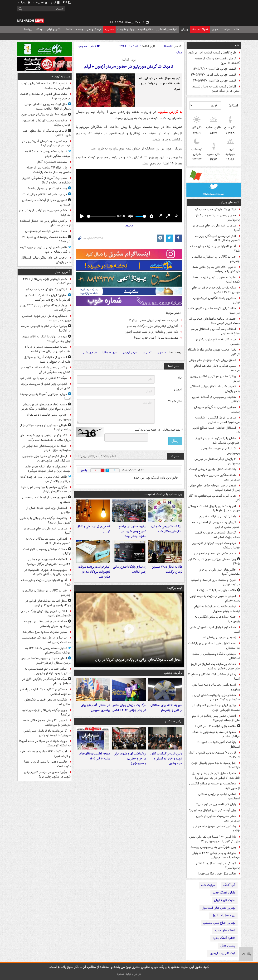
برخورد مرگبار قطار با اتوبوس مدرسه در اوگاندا (46, 328)
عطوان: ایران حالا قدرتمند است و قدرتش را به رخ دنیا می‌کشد (48, 298)
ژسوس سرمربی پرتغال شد (219, 637)
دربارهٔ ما (24, 3)
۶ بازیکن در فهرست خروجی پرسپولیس (221, 451)
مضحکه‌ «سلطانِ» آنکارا (52, 162)
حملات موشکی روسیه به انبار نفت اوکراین (47, 552)
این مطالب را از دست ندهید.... (163, 494)
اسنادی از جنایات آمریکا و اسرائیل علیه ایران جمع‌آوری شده (47, 360)
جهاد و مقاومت (126, 29)
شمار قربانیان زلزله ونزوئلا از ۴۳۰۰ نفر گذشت (47, 281)
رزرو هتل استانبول (223, 915)
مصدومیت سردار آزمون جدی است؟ (156, 338)
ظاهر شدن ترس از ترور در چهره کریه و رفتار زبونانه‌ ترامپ (45, 250)
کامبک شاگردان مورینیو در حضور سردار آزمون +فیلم (129, 67)
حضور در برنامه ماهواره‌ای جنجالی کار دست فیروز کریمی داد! (214, 321)
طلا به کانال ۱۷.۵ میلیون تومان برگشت (167, 569)
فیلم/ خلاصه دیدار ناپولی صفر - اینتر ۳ (153, 320)
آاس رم (147, 353)
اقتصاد (69, 29)
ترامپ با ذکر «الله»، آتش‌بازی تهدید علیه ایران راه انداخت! (46, 86)
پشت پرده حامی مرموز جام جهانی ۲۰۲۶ (217, 829)
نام (180, 378)
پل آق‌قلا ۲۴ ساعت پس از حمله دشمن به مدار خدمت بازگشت (49, 170)
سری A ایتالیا (110, 353)
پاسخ (84, 470)
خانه (236, 29)
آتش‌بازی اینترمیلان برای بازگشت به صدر (152, 326)
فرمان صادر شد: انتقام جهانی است (45, 194)
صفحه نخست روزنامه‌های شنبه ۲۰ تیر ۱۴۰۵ (95, 756)
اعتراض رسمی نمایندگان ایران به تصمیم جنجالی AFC (217, 238)
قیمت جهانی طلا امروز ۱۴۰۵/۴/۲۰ (214, 69)
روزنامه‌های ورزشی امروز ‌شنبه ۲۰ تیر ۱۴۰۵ (214, 562)
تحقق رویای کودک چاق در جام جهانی (212, 360)
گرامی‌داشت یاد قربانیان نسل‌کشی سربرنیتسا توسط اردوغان (47, 733)
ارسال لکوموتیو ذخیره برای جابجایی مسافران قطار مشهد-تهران (46, 458)
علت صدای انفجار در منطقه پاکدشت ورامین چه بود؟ (45, 96)
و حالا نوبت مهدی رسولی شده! (47, 188)
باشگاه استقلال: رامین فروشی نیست (213, 469)
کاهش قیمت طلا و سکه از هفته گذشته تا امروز (217, 61)
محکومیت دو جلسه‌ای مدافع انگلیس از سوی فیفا (214, 786)
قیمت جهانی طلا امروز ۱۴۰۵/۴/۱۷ (214, 81)
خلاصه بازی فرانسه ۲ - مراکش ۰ (215, 726)
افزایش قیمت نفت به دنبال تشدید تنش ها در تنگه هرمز (216, 89)
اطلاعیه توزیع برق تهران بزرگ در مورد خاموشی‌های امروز (45, 614)
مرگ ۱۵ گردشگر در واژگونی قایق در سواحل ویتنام (46, 681)
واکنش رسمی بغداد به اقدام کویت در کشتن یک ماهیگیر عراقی (46, 370)
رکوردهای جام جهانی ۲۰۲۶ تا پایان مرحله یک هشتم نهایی (216, 855)
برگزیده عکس (174, 721)
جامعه (80, 29)
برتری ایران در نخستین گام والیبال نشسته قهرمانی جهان (216, 708)
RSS (67, 3)
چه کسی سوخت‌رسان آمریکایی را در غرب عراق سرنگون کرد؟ (46, 144)
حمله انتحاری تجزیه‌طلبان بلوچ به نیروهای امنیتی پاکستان (47, 624)
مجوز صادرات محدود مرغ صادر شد (45, 632)
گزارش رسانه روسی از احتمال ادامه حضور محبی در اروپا (216, 525)
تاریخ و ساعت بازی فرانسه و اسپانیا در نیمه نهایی (215, 582)
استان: (233, 106)
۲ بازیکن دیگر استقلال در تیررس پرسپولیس (217, 461)
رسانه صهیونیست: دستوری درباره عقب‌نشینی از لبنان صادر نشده (48, 349)
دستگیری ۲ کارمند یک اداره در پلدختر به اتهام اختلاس (45, 692)
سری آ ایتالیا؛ (129, 60)
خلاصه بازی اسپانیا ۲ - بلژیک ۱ (216, 590)
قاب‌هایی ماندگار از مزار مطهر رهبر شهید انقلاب (47, 133)
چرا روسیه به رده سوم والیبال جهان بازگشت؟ (216, 765)
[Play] (82, 216)
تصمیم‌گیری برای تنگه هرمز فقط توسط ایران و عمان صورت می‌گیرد (48, 469)
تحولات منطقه (200, 29)
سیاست (226, 29)
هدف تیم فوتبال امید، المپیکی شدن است (215, 629)
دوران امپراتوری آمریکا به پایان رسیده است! (45, 396)
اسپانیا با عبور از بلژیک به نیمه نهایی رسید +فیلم (215, 598)
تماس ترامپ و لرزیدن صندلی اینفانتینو (219, 796)
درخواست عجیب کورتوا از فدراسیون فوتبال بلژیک (216, 545)
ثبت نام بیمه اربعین (222, 953)
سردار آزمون (130, 353)
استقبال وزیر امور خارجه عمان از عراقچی (48, 510)
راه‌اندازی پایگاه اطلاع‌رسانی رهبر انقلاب (130, 569)
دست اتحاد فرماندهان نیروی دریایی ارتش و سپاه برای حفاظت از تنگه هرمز (46, 407)
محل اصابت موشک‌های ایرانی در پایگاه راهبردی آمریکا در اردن (138, 660)
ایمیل (178, 390)
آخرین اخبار (62, 272)
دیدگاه (40, 29)
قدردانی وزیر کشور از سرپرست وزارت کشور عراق (46, 386)
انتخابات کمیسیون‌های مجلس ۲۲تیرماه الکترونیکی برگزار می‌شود (49, 562)
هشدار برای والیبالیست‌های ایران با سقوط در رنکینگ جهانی (216, 697)
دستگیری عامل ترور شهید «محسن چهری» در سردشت (46, 318)
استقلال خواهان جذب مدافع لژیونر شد (216, 430)
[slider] (101, 216)
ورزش (184, 29)
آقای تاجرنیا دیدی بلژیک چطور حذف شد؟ (215, 249)
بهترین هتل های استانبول (219, 908)
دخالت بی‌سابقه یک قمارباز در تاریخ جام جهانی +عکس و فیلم (215, 666)
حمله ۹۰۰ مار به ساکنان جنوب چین (44, 115)
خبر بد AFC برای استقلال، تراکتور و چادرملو (216, 259)
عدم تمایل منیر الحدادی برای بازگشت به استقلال (214, 646)
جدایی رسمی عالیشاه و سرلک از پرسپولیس (218, 218)
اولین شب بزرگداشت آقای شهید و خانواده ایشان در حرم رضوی (166, 759)
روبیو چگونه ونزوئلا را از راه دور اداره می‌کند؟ (46, 712)
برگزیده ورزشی (173, 673)
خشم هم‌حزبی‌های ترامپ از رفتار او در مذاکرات (45, 213)
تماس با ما (41, 3)
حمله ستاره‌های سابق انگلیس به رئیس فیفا (217, 619)
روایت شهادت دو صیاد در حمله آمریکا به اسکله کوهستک (45, 743)
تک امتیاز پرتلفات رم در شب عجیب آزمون (151, 332)
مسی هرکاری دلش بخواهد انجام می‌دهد (217, 368)
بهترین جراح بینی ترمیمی (219, 923)
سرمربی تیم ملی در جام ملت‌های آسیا (216, 228)
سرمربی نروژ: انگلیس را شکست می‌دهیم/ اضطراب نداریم (217, 420)
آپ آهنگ (229, 885)
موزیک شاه (208, 885)
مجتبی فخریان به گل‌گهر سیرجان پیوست (217, 409)
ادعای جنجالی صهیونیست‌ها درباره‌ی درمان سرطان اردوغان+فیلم (46, 661)
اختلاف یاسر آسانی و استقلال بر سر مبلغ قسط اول (215, 331)
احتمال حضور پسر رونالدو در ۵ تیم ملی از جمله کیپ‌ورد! (216, 718)
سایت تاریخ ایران (225, 900)
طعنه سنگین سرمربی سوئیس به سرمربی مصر (217, 477)
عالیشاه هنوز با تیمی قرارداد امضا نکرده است (217, 280)
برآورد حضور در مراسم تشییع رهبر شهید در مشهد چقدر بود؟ (133, 531)
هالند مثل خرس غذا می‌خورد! (217, 874)
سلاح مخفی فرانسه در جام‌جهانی (215, 553)
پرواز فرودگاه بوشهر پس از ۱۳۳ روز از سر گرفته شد (45, 308)
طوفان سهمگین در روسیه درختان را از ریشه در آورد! (45, 428)
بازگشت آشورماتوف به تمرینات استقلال (218, 745)
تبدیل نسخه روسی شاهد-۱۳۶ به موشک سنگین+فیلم (48, 154)
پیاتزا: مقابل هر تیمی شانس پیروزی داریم (215, 379)
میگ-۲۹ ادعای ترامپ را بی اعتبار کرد (44, 378)
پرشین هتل (228, 946)
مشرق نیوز (205, 12)
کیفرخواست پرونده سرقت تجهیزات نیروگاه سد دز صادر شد (94, 572)
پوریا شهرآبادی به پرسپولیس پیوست (213, 847)
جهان (215, 29)
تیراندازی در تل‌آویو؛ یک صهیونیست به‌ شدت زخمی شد (46, 640)
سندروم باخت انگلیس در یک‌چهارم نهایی (216, 300)
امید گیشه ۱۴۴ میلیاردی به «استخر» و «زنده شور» (45, 754)
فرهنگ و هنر (94, 29)
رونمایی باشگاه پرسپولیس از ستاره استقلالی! (216, 656)
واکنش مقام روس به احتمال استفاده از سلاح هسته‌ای (45, 223)
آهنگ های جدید (225, 930)
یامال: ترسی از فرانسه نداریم (218, 516)
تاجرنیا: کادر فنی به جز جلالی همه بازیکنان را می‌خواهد (216, 269)
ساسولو (162, 353)
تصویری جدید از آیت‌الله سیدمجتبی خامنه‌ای (46, 202)
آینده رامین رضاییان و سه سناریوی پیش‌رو (216, 687)
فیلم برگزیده (175, 588)
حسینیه (109, 29)
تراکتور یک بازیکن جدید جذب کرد (215, 209)
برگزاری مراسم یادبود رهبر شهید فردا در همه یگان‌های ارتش (46, 490)
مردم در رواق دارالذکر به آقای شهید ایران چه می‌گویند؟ (46, 339)
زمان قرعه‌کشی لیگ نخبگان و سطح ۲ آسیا (214, 677)
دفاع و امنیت (145, 29)
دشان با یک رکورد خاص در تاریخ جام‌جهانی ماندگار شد (218, 441)
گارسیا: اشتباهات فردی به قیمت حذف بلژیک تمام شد (217, 535)
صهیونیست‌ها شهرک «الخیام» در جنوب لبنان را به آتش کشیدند (48, 572)
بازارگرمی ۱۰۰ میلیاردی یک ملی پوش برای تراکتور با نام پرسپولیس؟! (214, 839)
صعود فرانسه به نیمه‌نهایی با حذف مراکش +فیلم (216, 734)
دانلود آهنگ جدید (224, 893)
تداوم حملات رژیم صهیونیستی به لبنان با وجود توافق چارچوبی (48, 671)
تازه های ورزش (229, 202)
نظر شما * (175, 401)
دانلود (129, 226)
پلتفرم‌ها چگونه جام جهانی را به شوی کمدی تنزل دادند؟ (45, 520)
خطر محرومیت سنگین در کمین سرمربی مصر (218, 818)
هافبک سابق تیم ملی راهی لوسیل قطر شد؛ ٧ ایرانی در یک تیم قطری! (216, 776)
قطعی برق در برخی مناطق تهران (93, 529)
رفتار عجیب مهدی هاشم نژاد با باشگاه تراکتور (214, 352)
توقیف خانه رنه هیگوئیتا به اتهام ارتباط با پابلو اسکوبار (217, 609)
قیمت (235, 46)
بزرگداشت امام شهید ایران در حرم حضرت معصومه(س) (130, 759)
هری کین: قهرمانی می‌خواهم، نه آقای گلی (214, 498)
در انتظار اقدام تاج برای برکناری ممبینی (218, 342)
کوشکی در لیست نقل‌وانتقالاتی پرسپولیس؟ (218, 866)
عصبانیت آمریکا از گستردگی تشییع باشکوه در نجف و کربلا (46, 180)
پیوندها (28, 29)
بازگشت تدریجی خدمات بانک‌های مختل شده (167, 529)
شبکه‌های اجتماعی (167, 29)
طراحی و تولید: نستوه (129, 974)
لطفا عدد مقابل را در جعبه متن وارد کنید (159, 430)
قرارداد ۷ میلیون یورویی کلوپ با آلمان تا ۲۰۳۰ (214, 755)
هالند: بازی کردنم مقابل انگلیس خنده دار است (214, 311)
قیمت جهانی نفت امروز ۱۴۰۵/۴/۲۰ (213, 75)
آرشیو (55, 3)
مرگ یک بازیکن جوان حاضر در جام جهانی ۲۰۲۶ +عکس (216, 290)
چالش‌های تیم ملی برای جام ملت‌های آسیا (220, 572)
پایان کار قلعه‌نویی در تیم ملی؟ (216, 804)
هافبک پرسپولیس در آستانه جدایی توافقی (216, 399)
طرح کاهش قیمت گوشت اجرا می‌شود (212, 53)
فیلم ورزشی (90, 353)
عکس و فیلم (54, 29)
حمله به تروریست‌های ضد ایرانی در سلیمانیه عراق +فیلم (46, 448)
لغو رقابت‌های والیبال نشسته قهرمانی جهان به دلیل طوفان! (214, 509)
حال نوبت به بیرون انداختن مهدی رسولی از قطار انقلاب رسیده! (48, 106)
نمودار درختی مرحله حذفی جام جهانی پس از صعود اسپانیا (214, 488)
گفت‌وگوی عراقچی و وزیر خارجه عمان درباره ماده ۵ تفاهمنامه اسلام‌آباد (45, 438)
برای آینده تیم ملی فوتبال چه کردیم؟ (212, 810)
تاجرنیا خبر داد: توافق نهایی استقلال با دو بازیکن (215, 389)
